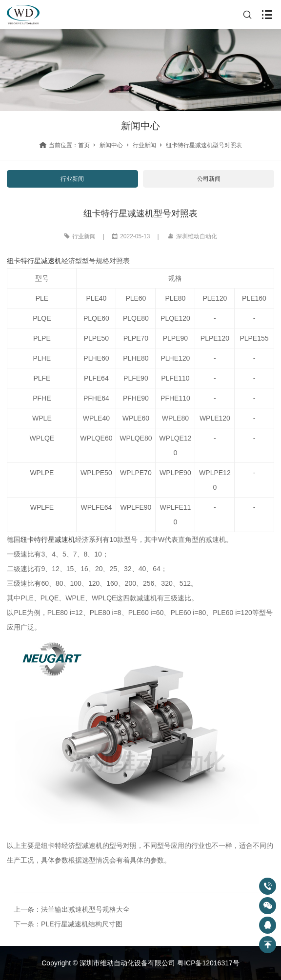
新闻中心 (111, 145)
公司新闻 (209, 179)
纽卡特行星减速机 (34, 261)
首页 (84, 145)
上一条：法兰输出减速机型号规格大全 (72, 909)
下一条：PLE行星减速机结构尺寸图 (68, 924)
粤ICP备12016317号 (208, 963)
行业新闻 (144, 145)
